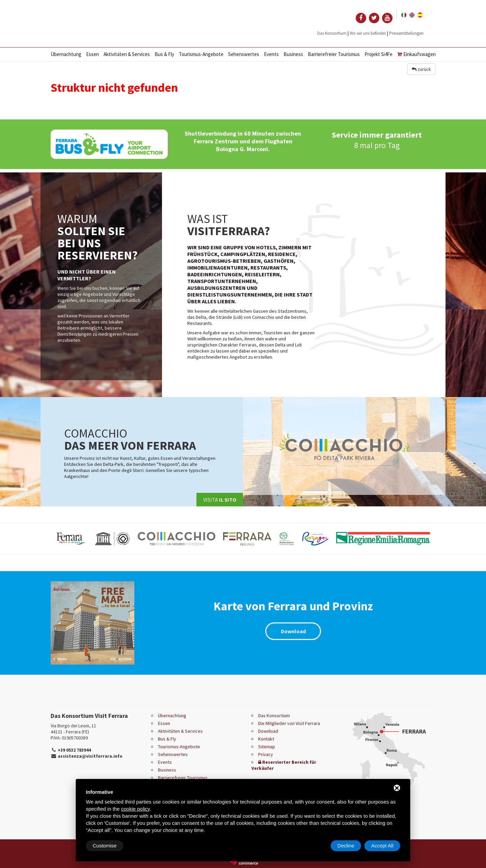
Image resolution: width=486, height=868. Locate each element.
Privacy (266, 754)
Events (271, 54)
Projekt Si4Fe (379, 54)
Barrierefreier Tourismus (334, 54)
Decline (346, 846)
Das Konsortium (332, 33)
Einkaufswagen (416, 54)
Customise (105, 846)
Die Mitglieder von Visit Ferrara (289, 723)
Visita (220, 500)
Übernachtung (66, 54)
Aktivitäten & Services (127, 54)
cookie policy (136, 809)
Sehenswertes (244, 54)
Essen (92, 54)
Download (293, 631)
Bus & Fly (164, 54)
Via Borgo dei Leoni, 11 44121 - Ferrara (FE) (73, 729)
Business (293, 54)
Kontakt (266, 739)
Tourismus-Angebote (201, 54)
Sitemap (267, 747)
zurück (421, 69)
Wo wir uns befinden (368, 33)
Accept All (382, 846)
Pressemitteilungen (406, 33)
